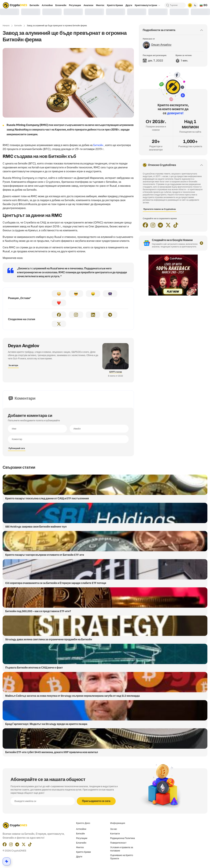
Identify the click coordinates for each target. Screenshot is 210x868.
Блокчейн (81, 843)
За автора (13, 365)
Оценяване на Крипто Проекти (122, 857)
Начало (6, 25)
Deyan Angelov (24, 346)
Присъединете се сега (96, 801)
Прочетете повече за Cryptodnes (160, 209)
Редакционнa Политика (123, 838)
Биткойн (18, 25)
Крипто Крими (84, 852)
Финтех (80, 847)
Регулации (82, 838)
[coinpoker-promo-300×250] (173, 295)
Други (79, 857)
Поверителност (118, 843)
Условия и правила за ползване (122, 849)
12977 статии (115, 372)
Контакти (115, 834)
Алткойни (81, 829)
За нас (114, 829)
